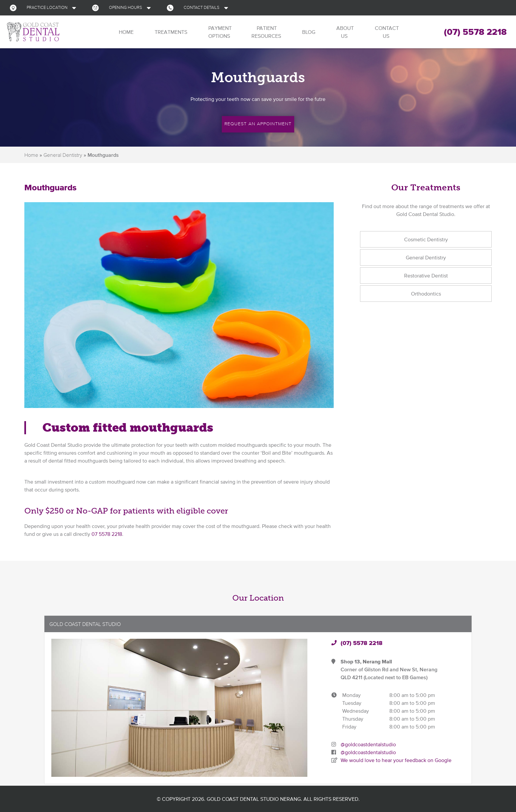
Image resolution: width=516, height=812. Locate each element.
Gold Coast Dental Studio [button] (85, 624)
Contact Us (386, 32)
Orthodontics (426, 294)
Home (126, 32)
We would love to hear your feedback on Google (396, 760)
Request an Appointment (258, 123)
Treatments (170, 32)
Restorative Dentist (426, 275)
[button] (44, 8)
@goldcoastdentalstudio (368, 744)
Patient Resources (266, 32)
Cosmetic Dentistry (426, 239)
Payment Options (219, 32)
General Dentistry (63, 155)
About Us (344, 32)
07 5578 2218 (107, 534)
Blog (308, 32)
